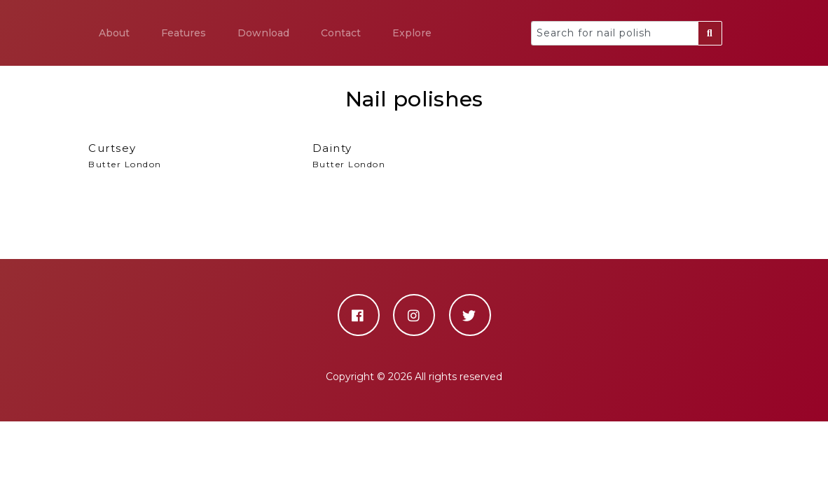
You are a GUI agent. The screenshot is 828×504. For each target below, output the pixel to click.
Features (184, 33)
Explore (412, 33)
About (114, 33)
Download (263, 33)
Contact (341, 33)
